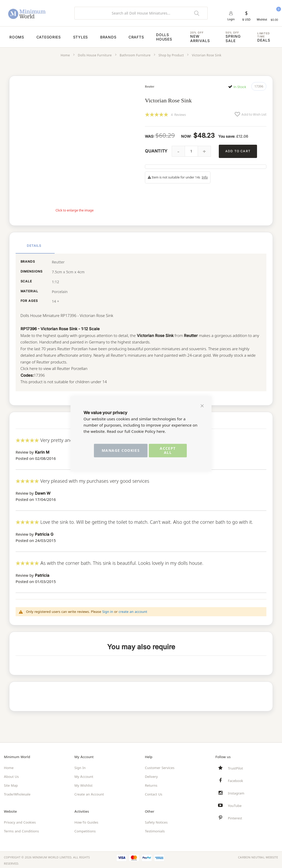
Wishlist (262, 19)
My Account (84, 775)
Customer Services (160, 766)
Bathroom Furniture (135, 55)
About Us (11, 775)
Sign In (80, 766)
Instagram (236, 792)
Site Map (11, 784)
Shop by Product (171, 55)
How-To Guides (86, 821)
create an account (133, 610)
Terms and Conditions (21, 830)
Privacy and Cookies (20, 821)
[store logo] (35, 13)
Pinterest (235, 817)
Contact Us (154, 793)
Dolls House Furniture (95, 55)
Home (65, 55)
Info (205, 177)
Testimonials (155, 830)
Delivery (151, 775)
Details (34, 245)
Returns (151, 784)
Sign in (108, 610)
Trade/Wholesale (17, 793)
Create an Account (89, 793)
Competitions (85, 830)
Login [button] (231, 19)
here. (161, 431)
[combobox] (141, 13)
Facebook (235, 779)
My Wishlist (84, 784)
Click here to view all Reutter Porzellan (54, 368)
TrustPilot (235, 767)
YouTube (235, 804)
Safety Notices (156, 821)
